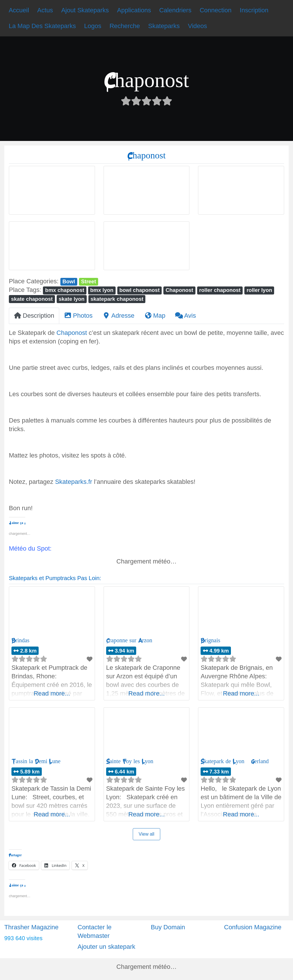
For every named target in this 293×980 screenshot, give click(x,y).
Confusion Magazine (253, 927)
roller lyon (259, 290)
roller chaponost (220, 290)
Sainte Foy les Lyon (130, 761)
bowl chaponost (139, 290)
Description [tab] (34, 316)
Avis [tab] (186, 316)
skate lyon (72, 299)
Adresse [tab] (118, 316)
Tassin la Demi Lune (36, 761)
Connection (216, 10)
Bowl (69, 281)
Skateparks (164, 26)
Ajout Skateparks (85, 10)
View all (147, 834)
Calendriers (175, 10)
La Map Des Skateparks (42, 26)
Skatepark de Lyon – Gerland (235, 761)
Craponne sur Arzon (129, 640)
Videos (198, 26)
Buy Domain (168, 927)
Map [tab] (155, 316)
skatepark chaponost (117, 299)
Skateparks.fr (74, 482)
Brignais (210, 640)
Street (88, 281)
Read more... (52, 693)
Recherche (125, 26)
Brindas (20, 640)
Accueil (19, 10)
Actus (45, 10)
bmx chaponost (65, 290)
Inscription (254, 10)
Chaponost (179, 290)
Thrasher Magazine (31, 927)
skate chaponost (32, 299)
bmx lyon (102, 290)
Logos (93, 26)
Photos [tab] (78, 316)
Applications (134, 10)
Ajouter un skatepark (106, 947)
